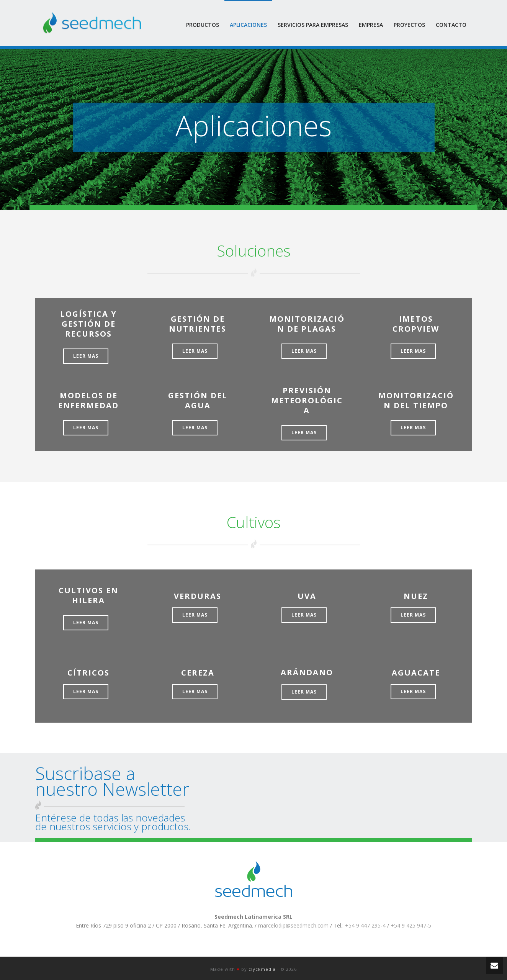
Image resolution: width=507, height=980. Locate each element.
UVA (307, 596)
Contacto (451, 25)
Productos (203, 25)
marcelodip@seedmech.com (293, 925)
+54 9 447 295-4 (365, 925)
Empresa (371, 25)
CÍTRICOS (88, 673)
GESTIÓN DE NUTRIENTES (198, 324)
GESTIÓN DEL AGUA (198, 400)
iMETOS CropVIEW (416, 324)
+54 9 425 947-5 (411, 925)
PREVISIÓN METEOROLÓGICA (307, 400)
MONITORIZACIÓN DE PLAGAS (307, 324)
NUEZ (416, 596)
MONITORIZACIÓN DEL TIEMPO (416, 400)
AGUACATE (416, 673)
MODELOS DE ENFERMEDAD (88, 400)
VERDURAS (198, 596)
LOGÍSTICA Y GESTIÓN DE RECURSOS (88, 324)
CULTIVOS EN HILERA (88, 595)
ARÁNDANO (307, 672)
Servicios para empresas (313, 25)
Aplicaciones (248, 25)
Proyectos (409, 25)
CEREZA (198, 673)
